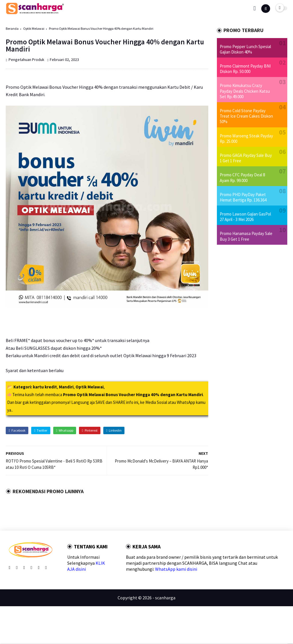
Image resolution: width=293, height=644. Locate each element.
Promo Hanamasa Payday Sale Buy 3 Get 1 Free (246, 236)
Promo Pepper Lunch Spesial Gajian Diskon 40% (245, 49)
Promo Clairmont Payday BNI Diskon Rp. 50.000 (245, 69)
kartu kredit (45, 387)
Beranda (12, 28)
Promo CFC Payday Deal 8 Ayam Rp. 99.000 (242, 177)
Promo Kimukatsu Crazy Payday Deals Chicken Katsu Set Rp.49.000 (245, 91)
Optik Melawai (34, 28)
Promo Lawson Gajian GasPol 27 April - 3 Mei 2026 (245, 217)
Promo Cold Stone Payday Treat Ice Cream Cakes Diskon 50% (246, 116)
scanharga (165, 598)
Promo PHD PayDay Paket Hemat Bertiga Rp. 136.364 (243, 197)
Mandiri (66, 387)
